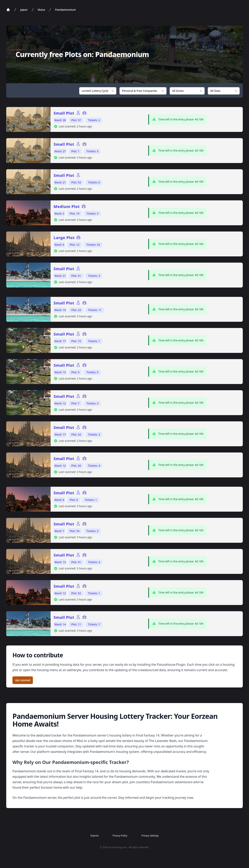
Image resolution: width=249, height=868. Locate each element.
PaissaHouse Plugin (171, 665)
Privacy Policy (120, 836)
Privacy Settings (150, 836)
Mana (41, 10)
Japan (24, 10)
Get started (23, 680)
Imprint (94, 836)
